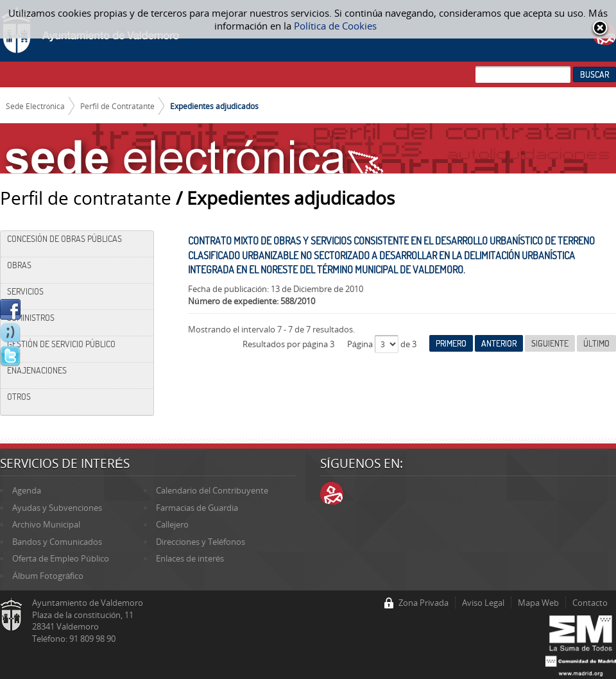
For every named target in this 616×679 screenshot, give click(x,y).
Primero (451, 343)
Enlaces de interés (190, 558)
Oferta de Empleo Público (60, 558)
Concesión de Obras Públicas (64, 239)
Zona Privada (424, 603)
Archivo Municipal (46, 524)
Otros (19, 397)
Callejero (172, 524)
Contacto (590, 603)
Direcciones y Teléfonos (201, 542)
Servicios (25, 291)
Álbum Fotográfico (48, 576)
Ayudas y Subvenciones (57, 508)
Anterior (499, 343)
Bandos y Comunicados (57, 542)
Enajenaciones (37, 370)
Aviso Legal (483, 603)
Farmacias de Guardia (197, 508)
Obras (19, 265)
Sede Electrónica (36, 106)
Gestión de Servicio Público (61, 344)
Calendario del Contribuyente (212, 490)
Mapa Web (538, 603)
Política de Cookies (335, 26)
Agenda (27, 490)
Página (361, 344)
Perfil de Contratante (117, 106)
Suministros (31, 318)
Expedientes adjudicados (214, 106)
